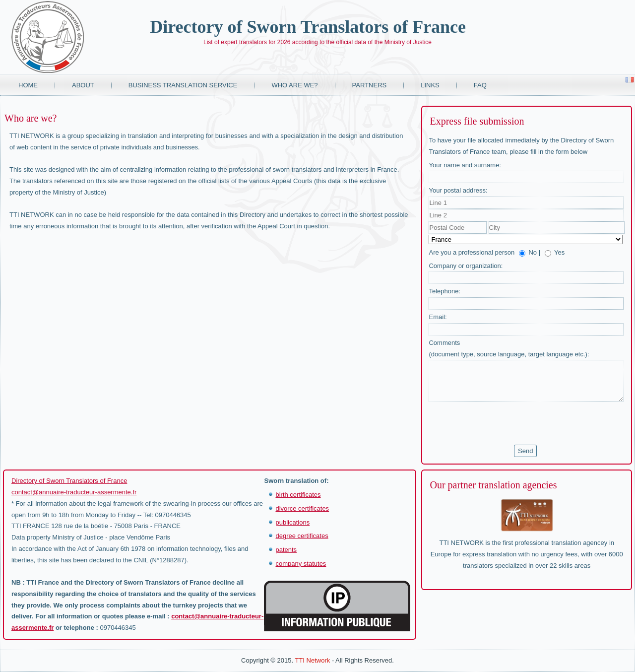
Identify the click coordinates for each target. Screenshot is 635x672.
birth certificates (298, 495)
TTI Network (312, 660)
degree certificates (302, 536)
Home (28, 85)
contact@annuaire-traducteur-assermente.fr (74, 492)
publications (292, 522)
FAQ (480, 85)
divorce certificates (302, 508)
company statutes (301, 564)
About (83, 85)
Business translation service (183, 85)
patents (286, 550)
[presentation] (504, 423)
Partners (370, 85)
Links (430, 85)
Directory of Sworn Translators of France (308, 27)
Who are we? (294, 85)
